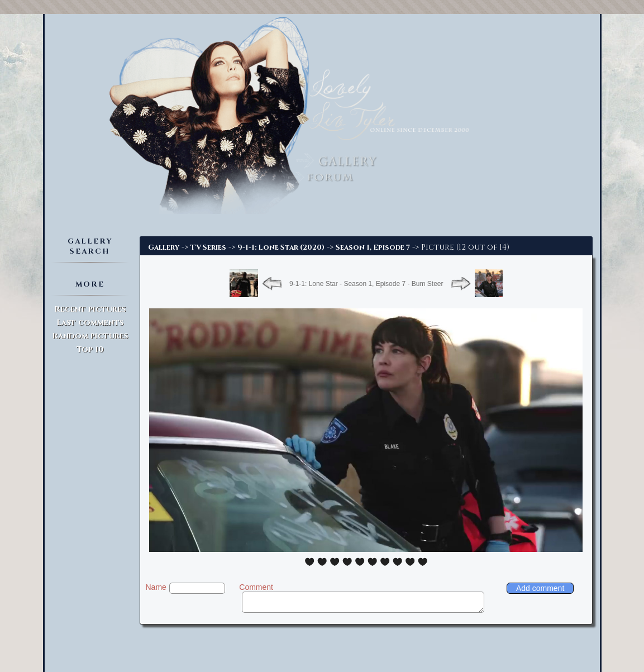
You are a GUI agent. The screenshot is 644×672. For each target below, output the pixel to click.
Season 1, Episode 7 (373, 247)
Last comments (90, 323)
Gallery (164, 247)
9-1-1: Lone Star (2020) (281, 247)
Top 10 (90, 349)
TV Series (208, 247)
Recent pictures (90, 309)
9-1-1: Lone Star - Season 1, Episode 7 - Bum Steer (366, 284)
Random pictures (90, 336)
